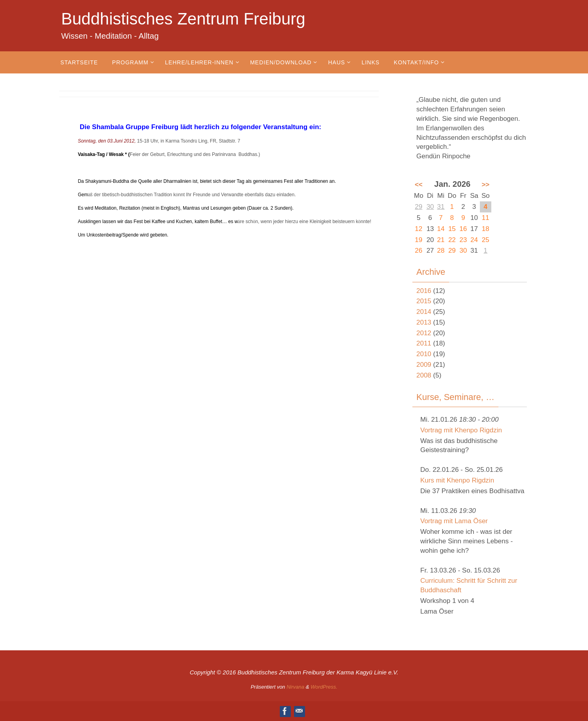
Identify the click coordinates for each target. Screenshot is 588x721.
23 (463, 240)
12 (419, 229)
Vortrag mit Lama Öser (454, 521)
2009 (424, 365)
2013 (424, 322)
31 (441, 207)
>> (485, 185)
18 (486, 229)
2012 (424, 333)
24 (474, 240)
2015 (424, 301)
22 (452, 240)
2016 (424, 291)
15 (452, 229)
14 (441, 229)
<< (419, 185)
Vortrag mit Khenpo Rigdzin (461, 430)
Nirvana (295, 687)
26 (419, 251)
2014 (424, 312)
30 (430, 207)
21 (441, 240)
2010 (424, 354)
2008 (424, 375)
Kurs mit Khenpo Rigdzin (457, 480)
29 (419, 207)
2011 (424, 343)
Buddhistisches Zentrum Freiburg (183, 19)
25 (486, 240)
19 (419, 240)
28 (441, 251)
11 (486, 218)
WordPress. (324, 687)
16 (463, 229)
